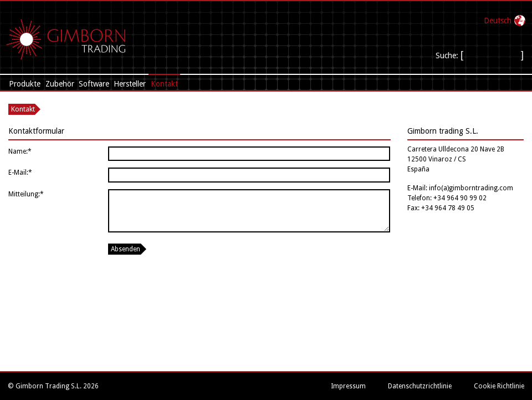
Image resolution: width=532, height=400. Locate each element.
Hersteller (130, 84)
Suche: (448, 55)
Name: (20, 151)
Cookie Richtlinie (499, 386)
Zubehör (60, 84)
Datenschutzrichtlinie (420, 386)
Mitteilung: (26, 194)
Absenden (126, 249)
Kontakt (164, 84)
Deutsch (498, 21)
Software (94, 84)
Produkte (25, 84)
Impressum (348, 386)
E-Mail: (20, 173)
